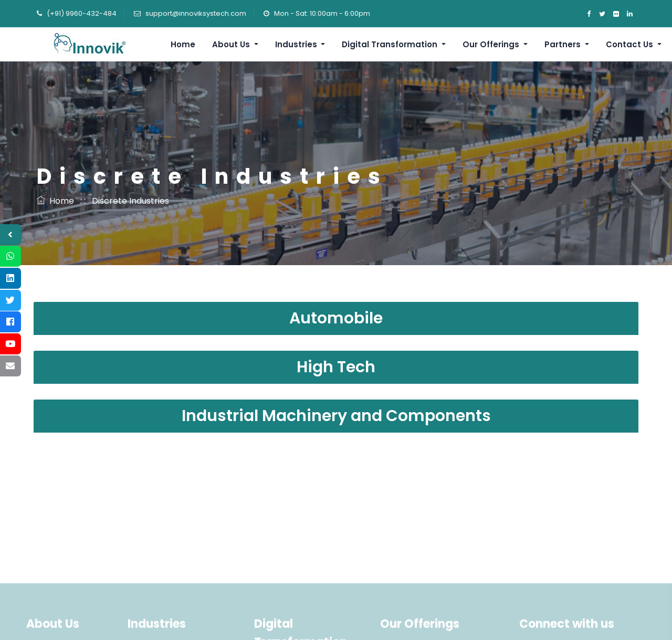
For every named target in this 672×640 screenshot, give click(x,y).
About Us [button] (232, 44)
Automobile (336, 318)
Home (183, 44)
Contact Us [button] (631, 44)
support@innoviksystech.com (196, 13)
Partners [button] (564, 44)
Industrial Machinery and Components (336, 416)
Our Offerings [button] (492, 44)
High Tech (336, 367)
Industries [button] (297, 44)
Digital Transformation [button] (391, 44)
